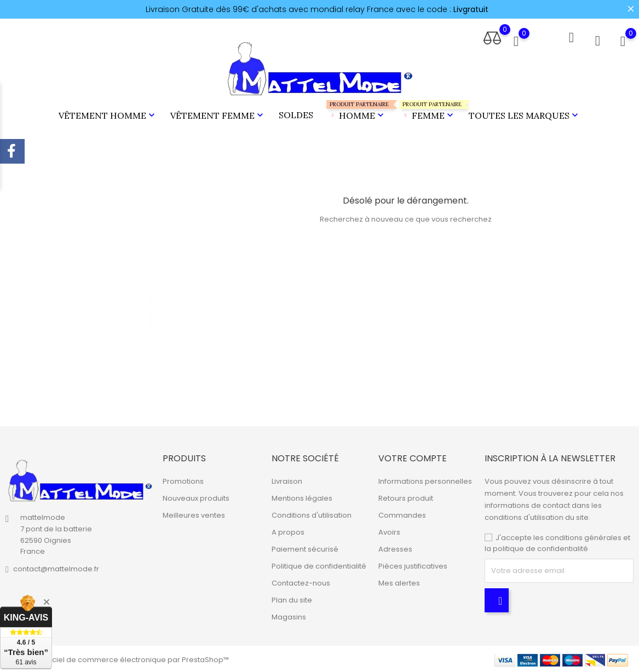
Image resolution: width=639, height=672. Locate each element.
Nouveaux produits (196, 497)
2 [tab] (151, 307)
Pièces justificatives (413, 564)
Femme (427, 110)
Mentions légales (302, 497)
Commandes (402, 514)
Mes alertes (399, 581)
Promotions (183, 480)
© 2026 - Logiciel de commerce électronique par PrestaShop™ (117, 658)
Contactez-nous (301, 581)
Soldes (296, 114)
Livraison (287, 480)
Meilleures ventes (194, 514)
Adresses (395, 548)
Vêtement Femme (218, 114)
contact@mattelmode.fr (56, 567)
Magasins (289, 615)
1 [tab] (151, 287)
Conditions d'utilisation (312, 514)
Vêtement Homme (108, 114)
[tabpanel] (86, 299)
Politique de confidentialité (319, 564)
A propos (288, 531)
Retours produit (406, 497)
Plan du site (292, 598)
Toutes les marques (525, 114)
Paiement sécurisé (305, 548)
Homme (356, 110)
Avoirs (389, 531)
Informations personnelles (425, 480)
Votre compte (413, 457)
